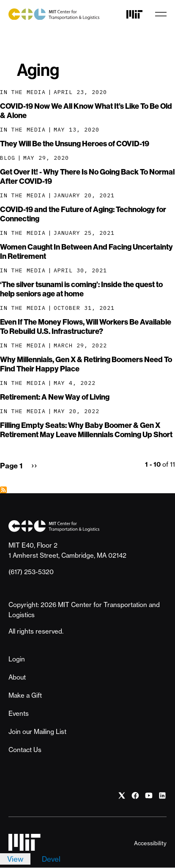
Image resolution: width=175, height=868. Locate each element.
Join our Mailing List (37, 732)
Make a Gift (25, 695)
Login (17, 659)
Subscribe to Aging (3, 490)
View (15, 859)
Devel (51, 859)
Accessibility (150, 843)
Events (19, 713)
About (17, 677)
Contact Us (25, 750)
